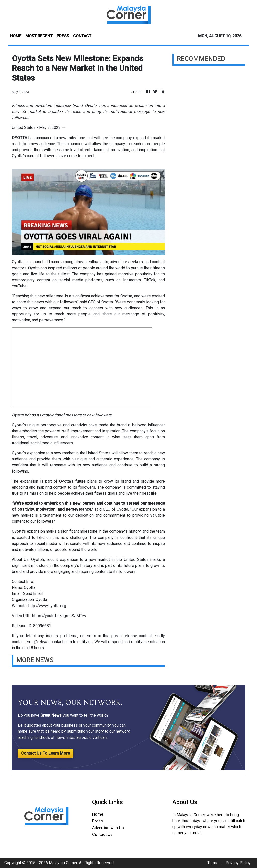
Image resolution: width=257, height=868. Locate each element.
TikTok (150, 280)
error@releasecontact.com (49, 642)
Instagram (132, 280)
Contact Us (102, 834)
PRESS (63, 36)
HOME (16, 36)
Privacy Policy (238, 863)
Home (98, 814)
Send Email (33, 594)
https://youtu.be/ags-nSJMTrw (59, 616)
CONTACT (82, 36)
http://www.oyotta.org (47, 606)
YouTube (19, 286)
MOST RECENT (39, 36)
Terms (213, 863)
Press (98, 821)
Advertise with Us (108, 828)
